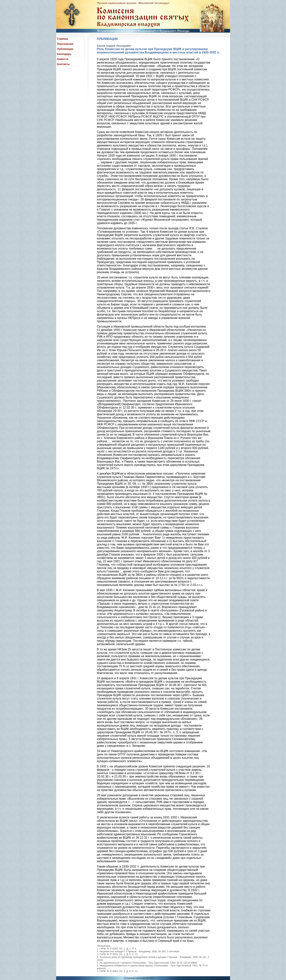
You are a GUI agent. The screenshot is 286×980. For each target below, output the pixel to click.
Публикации (65, 49)
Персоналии (65, 44)
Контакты (63, 64)
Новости (63, 59)
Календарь (64, 54)
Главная (63, 39)
